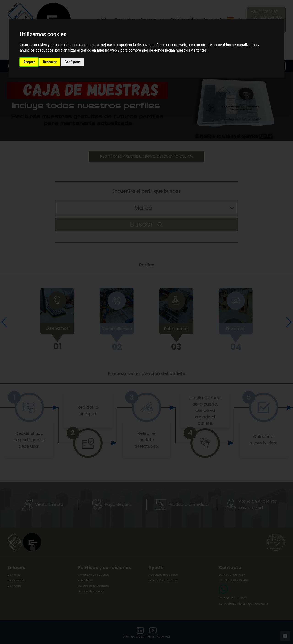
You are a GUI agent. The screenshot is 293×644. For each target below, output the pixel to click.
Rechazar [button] (50, 62)
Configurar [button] (72, 62)
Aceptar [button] (29, 62)
